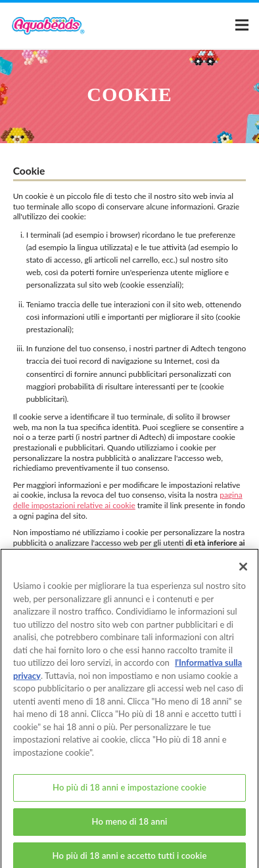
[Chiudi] (243, 573)
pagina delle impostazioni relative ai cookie (128, 500)
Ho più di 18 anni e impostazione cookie (129, 793)
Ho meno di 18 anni (130, 827)
